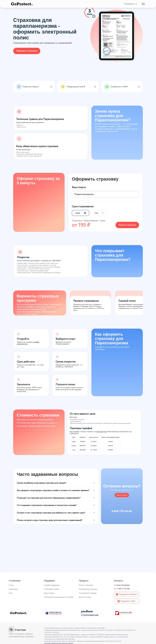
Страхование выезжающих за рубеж (59, 597)
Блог (11, 593)
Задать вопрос (122, 494)
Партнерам (13, 589)
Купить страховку (127, 224)
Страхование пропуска (88, 589)
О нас (11, 585)
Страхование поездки (88, 593)
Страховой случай (51, 589)
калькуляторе (102, 431)
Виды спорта (49, 593)
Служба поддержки (52, 585)
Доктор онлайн (85, 597)
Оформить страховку (27, 51)
